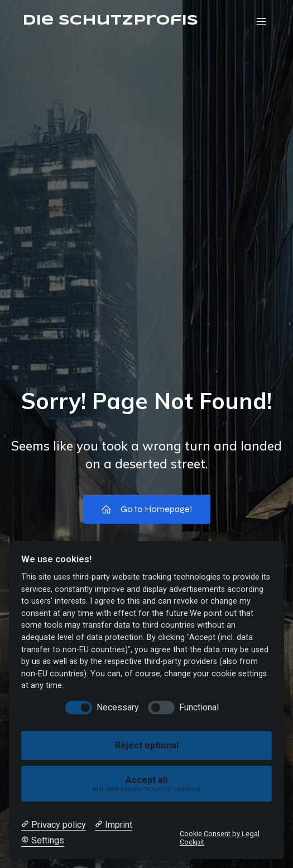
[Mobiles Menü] (261, 21)
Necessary (118, 707)
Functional (199, 707)
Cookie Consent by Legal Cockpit (220, 838)
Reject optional (147, 745)
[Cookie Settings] (43, 841)
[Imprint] (114, 825)
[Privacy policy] (54, 825)
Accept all (147, 784)
